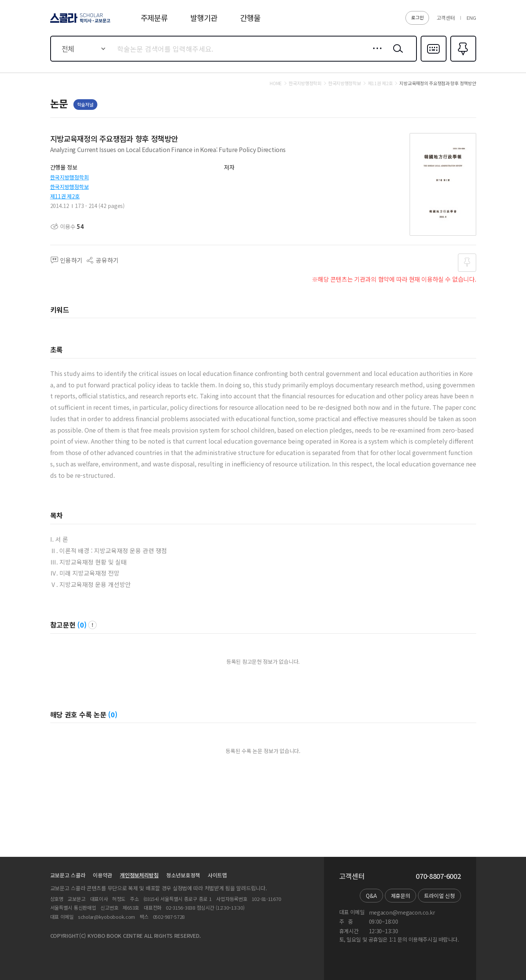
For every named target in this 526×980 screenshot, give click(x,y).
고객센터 (446, 18)
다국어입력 (434, 61)
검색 (396, 54)
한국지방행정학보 (70, 187)
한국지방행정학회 (70, 177)
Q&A (371, 896)
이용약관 (102, 875)
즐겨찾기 (462, 61)
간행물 (250, 18)
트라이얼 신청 (439, 896)
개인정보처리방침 (139, 875)
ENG (471, 18)
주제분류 (154, 18)
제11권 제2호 (65, 196)
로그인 (417, 17)
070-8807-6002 (438, 876)
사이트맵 (217, 875)
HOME (276, 83)
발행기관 (204, 18)
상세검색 (375, 54)
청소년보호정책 (183, 875)
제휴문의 (401, 896)
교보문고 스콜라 (68, 875)
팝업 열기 (92, 625)
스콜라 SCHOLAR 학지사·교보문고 (79, 22)
